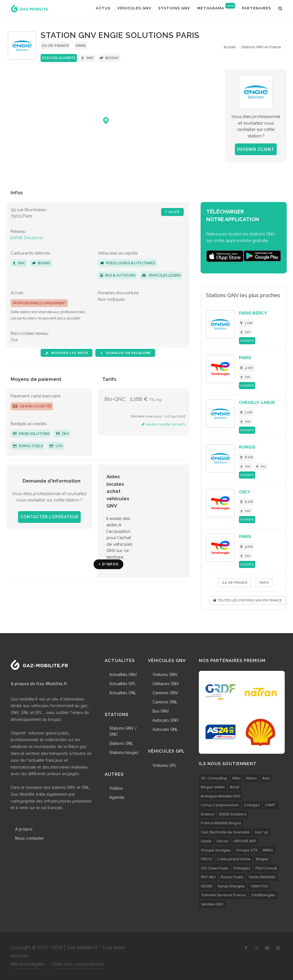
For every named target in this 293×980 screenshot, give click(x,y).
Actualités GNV (123, 674)
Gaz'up (261, 832)
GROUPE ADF (245, 841)
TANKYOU (259, 886)
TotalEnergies (263, 895)
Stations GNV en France (261, 47)
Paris (81, 46)
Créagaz (252, 805)
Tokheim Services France (223, 895)
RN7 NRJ (208, 877)
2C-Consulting (214, 778)
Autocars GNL (165, 729)
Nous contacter (30, 838)
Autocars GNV (166, 720)
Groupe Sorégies (216, 850)
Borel (235, 787)
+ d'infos (108, 564)
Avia (266, 778)
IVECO (206, 859)
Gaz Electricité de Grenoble (225, 832)
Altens (251, 778)
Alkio (236, 778)
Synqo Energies (231, 886)
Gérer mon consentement (78, 964)
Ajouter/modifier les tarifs (163, 424)
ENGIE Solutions (27, 238)
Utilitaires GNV (166, 684)
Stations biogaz (124, 752)
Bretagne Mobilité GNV (221, 796)
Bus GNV (161, 711)
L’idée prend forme (234, 859)
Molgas (262, 859)
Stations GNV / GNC (123, 731)
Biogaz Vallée (213, 787)
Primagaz (242, 868)
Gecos (222, 841)
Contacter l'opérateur (49, 517)
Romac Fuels (28, 446)
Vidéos (116, 788)
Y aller (172, 212)
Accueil (230, 47)
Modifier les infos (67, 353)
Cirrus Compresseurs (220, 805)
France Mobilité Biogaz (221, 823)
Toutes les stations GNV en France (248, 600)
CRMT (270, 805)
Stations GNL (121, 743)
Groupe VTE (247, 850)
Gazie (206, 841)
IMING (268, 850)
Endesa (207, 814)
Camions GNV (165, 693)
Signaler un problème (125, 353)
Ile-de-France (56, 46)
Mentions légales (28, 964)
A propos (24, 829)
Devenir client (256, 149)
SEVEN (207, 886)
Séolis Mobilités (262, 877)
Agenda (117, 797)
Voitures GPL (165, 765)
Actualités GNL (123, 693)
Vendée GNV (212, 904)
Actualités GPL (123, 684)
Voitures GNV (165, 674)
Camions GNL (165, 702)
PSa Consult (266, 868)
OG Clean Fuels (215, 868)
